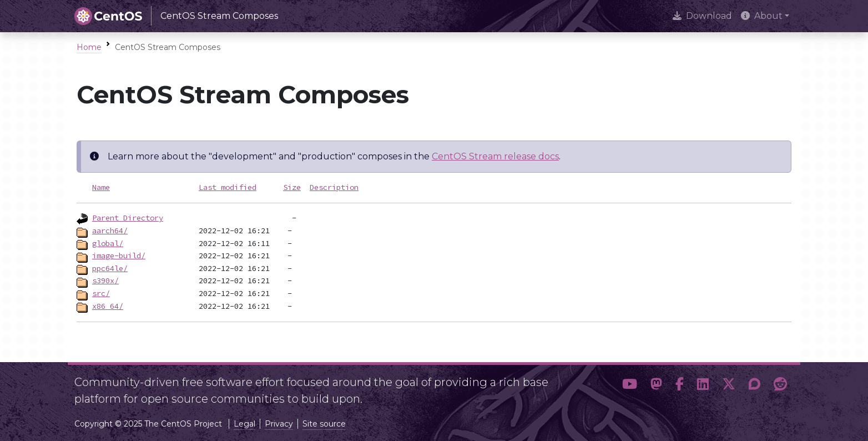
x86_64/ (108, 306)
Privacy (279, 424)
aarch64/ (110, 230)
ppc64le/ (110, 268)
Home (89, 47)
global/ (108, 243)
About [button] (762, 16)
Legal (244, 424)
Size (292, 187)
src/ (101, 293)
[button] (630, 386)
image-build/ (119, 255)
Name (101, 187)
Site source (324, 424)
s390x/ (105, 280)
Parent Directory (128, 218)
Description (334, 187)
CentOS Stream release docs (495, 156)
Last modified (228, 187)
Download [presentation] (702, 16)
